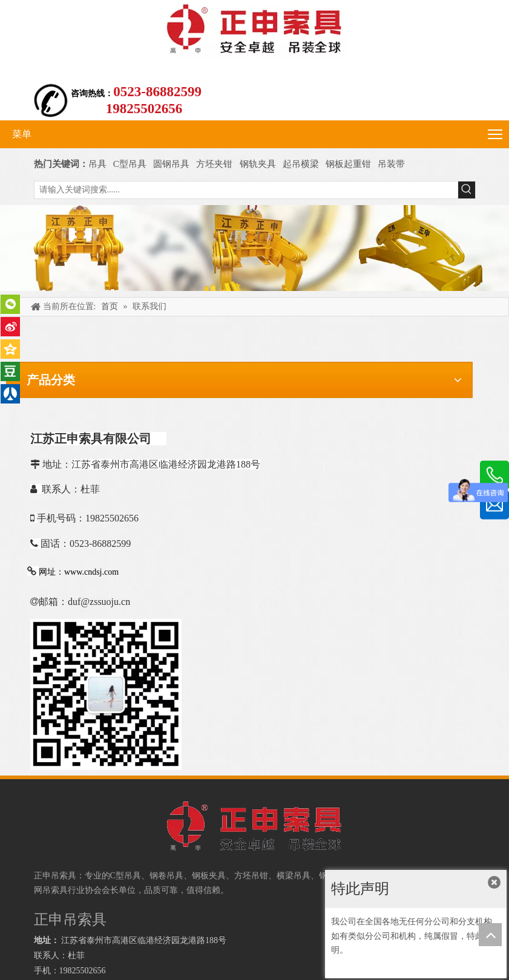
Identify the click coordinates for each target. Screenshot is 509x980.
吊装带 (391, 164)
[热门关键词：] (467, 190)
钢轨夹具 (258, 164)
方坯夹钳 (214, 164)
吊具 (97, 164)
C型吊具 (131, 164)
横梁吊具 (294, 876)
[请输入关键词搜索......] (246, 190)
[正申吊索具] (255, 248)
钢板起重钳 (350, 164)
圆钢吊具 (171, 164)
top (490, 935)
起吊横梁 (301, 164)
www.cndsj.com (91, 572)
